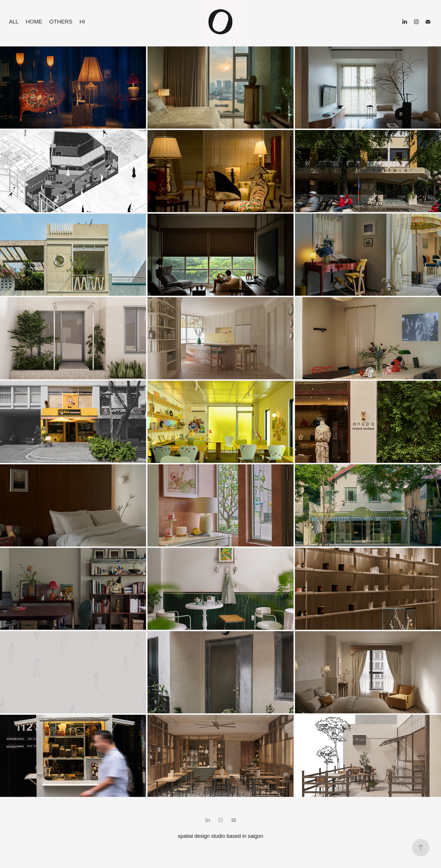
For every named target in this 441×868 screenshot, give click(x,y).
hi (82, 22)
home (34, 22)
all (14, 22)
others (61, 22)
